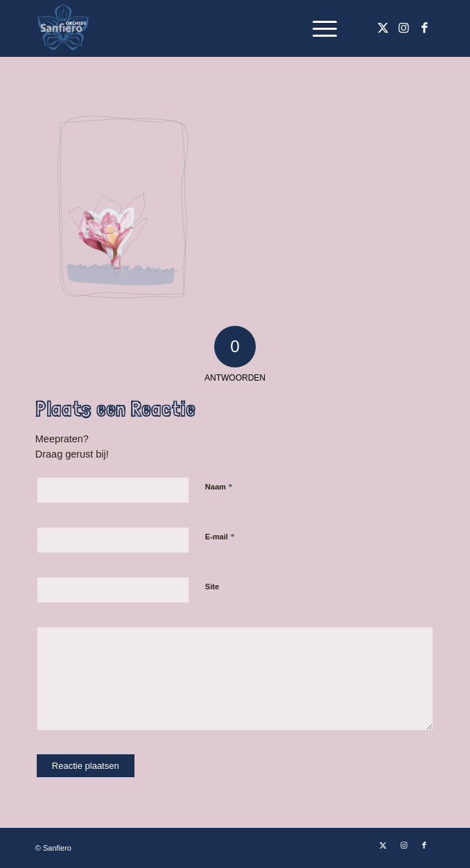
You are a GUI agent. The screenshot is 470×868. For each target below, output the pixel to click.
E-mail (220, 536)
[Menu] (318, 28)
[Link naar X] (383, 28)
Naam (219, 486)
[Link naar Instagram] (403, 28)
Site (212, 587)
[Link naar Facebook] (424, 28)
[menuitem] (318, 28)
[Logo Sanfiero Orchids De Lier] (195, 28)
